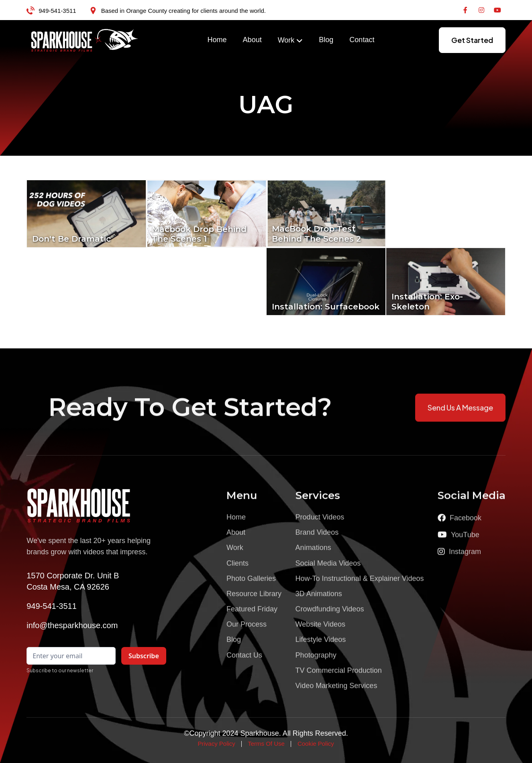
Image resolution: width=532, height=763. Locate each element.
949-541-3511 (57, 11)
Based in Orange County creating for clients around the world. (183, 11)
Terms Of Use (266, 744)
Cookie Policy (316, 744)
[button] (290, 41)
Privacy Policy (216, 744)
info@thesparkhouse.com (72, 625)
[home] (85, 40)
